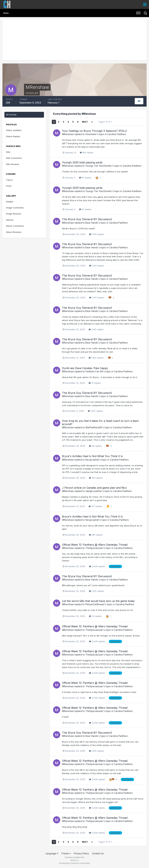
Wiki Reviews (13, 164)
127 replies (95, 506)
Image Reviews (14, 214)
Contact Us (98, 853)
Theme (66, 853)
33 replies (95, 616)
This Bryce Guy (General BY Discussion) (87, 219)
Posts (9, 186)
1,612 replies (97, 234)
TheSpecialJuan (94, 548)
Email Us (74, 860)
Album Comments (15, 226)
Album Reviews (14, 232)
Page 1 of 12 (105, 122)
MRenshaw (68, 134)
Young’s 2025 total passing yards (82, 162)
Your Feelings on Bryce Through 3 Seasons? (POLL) (95, 131)
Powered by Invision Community (74, 863)
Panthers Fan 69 (94, 371)
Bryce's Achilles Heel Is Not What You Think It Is (92, 456)
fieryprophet (92, 460)
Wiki (8, 152)
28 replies (95, 446)
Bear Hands (92, 223)
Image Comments (15, 208)
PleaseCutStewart (95, 604)
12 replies (95, 383)
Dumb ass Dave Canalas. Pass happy (85, 368)
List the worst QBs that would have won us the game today (98, 601)
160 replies (87, 152)
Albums (10, 220)
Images (10, 201)
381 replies (96, 478)
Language (52, 853)
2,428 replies (97, 566)
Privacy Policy (81, 853)
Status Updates (14, 130)
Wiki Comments (14, 158)
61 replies (85, 178)
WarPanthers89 (94, 427)
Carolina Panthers (117, 134)
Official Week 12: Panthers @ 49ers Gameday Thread (95, 545)
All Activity (11, 115)
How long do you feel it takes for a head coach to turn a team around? (100, 422)
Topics (9, 180)
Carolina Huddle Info (74, 857)
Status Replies (13, 136)
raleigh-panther (94, 491)
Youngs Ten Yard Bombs (99, 166)
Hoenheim (91, 134)
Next (85, 122)
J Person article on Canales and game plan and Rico (94, 488)
